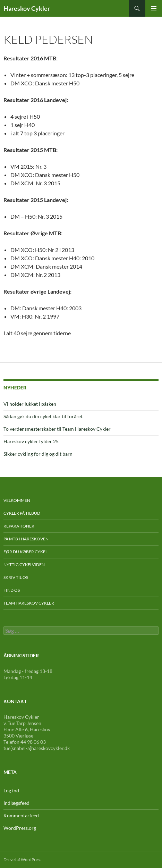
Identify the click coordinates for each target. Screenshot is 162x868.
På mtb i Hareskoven (26, 539)
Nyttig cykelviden (24, 564)
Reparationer (19, 526)
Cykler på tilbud (22, 513)
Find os (12, 590)
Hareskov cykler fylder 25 (31, 441)
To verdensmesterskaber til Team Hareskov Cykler (57, 429)
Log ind (11, 790)
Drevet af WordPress (22, 859)
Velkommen (17, 500)
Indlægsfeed (16, 803)
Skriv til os (16, 577)
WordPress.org (20, 828)
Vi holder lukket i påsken (30, 404)
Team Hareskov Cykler (29, 603)
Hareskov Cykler (27, 8)
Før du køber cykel (25, 552)
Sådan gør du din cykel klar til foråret (43, 416)
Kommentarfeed (21, 815)
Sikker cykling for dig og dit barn (38, 454)
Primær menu (154, 8)
